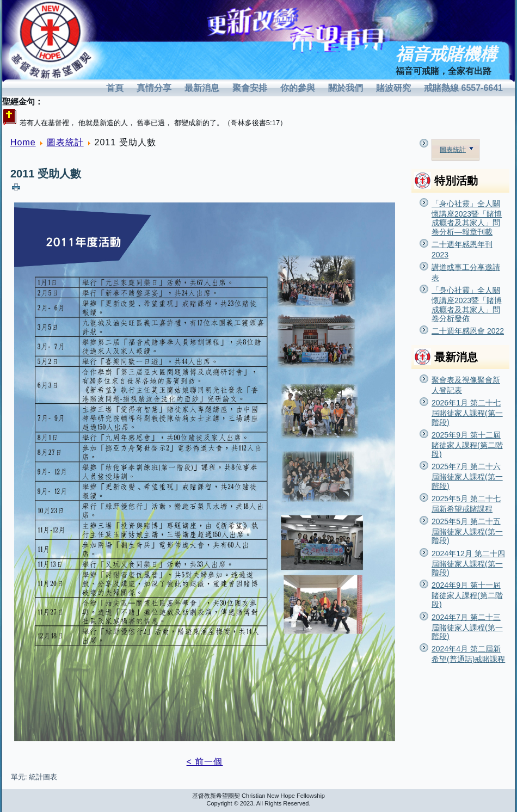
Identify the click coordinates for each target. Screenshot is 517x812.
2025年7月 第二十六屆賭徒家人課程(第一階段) (467, 476)
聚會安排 (250, 88)
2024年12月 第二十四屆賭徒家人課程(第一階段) (468, 563)
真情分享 (154, 88)
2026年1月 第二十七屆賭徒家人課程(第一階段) (467, 412)
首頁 (115, 88)
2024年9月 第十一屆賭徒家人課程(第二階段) (467, 595)
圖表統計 (65, 142)
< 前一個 (205, 762)
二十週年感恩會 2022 (468, 331)
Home (23, 142)
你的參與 (298, 88)
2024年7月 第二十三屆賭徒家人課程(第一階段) (467, 627)
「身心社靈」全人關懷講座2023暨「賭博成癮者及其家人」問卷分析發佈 (467, 304)
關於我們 (346, 88)
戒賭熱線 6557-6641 (463, 88)
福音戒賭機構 (446, 54)
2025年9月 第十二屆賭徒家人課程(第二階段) (467, 444)
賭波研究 (393, 88)
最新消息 (202, 88)
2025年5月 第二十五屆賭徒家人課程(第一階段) (467, 531)
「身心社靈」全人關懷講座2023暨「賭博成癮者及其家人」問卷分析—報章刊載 (467, 218)
